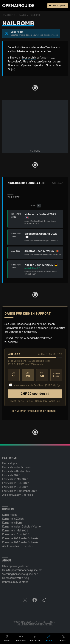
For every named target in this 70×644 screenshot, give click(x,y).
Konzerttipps (10, 515)
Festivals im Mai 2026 (15, 479)
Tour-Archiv (29, 58)
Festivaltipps (10, 463)
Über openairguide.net (15, 566)
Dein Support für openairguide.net (22, 570)
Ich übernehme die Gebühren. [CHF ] (35, 385)
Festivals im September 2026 (20, 491)
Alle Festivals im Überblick (18, 495)
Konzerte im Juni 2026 (16, 535)
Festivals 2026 (11, 475)
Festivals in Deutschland (17, 471)
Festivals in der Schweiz (17, 467)
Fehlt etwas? (58, 183)
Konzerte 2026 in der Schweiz (20, 542)
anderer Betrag (56, 375)
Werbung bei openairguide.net (20, 574)
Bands (22, 15)
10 (14, 375)
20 (28, 375)
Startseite (9, 15)
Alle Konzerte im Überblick (18, 546)
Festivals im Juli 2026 (15, 487)
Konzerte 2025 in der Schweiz (20, 538)
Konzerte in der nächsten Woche (21, 527)
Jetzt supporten (58, 6)
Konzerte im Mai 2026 (15, 531)
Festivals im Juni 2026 (16, 483)
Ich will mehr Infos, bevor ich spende (34, 411)
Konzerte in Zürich (13, 519)
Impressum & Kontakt (15, 582)
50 (42, 375)
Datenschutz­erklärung (16, 578)
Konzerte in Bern (12, 523)
